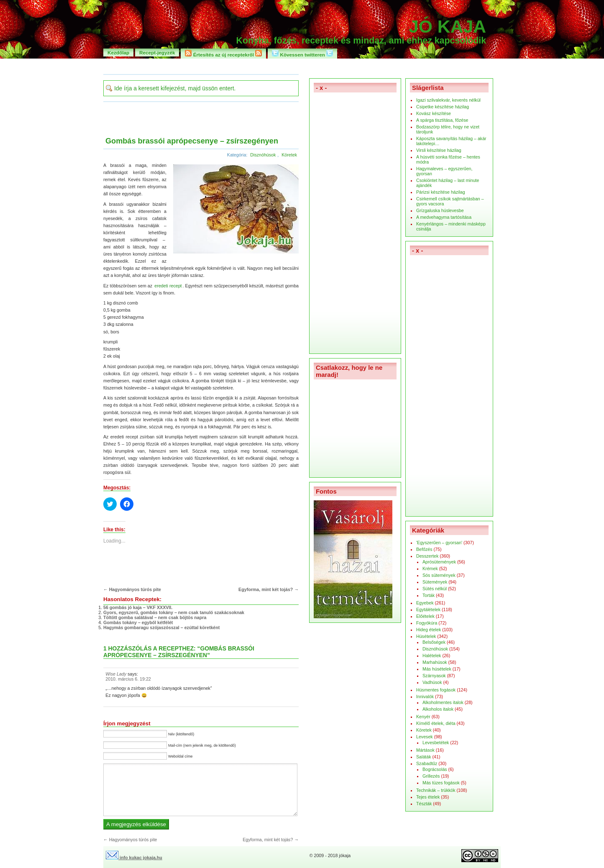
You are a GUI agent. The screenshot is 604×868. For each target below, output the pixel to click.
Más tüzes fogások (441, 783)
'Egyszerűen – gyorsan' (439, 543)
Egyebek (425, 603)
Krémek (430, 568)
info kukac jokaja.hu (134, 858)
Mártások (425, 750)
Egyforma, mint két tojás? (266, 589)
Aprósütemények (439, 562)
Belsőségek (434, 642)
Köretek (289, 155)
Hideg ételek (429, 630)
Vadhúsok (432, 682)
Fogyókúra (427, 623)
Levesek (425, 737)
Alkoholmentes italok (443, 702)
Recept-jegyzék (157, 52)
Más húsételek (437, 669)
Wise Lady (116, 674)
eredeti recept (168, 286)
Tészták (424, 804)
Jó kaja (447, 26)
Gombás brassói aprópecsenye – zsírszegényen (192, 141)
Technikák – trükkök (436, 790)
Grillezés (431, 776)
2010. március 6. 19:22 (128, 679)
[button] (234, 210)
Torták (429, 595)
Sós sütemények (439, 575)
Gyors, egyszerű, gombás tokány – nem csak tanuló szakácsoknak (174, 612)
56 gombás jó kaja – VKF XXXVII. (138, 607)
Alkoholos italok (438, 709)
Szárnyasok (434, 676)
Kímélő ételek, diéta (436, 723)
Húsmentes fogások (436, 690)
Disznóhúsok (263, 155)
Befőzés (424, 549)
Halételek (432, 655)
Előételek (425, 616)
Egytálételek (428, 609)
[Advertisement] (302, 66)
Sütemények (435, 582)
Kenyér (423, 717)
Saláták (424, 757)
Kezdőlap (118, 52)
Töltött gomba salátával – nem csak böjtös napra (155, 617)
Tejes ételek (428, 797)
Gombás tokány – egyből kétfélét (138, 622)
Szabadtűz (427, 763)
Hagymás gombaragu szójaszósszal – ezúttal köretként (161, 627)
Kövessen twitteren (302, 54)
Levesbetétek (436, 743)
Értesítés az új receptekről (223, 54)
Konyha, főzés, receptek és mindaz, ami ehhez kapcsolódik (361, 41)
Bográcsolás (435, 769)
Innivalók (425, 696)
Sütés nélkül (435, 589)
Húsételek (426, 636)
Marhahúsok (435, 662)
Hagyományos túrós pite (135, 589)
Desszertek (427, 556)
